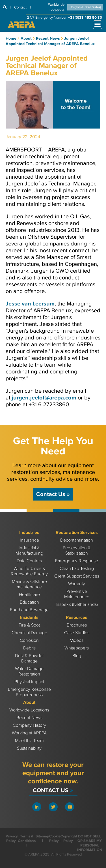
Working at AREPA (29, 733)
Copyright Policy (69, 839)
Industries (29, 533)
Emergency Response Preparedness (29, 692)
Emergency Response (77, 561)
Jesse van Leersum (30, 304)
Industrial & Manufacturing (29, 551)
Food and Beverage (29, 610)
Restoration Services (77, 533)
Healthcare (29, 595)
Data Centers (29, 561)
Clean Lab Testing (77, 569)
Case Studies (77, 633)
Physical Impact (29, 682)
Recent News (29, 718)
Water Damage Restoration (29, 672)
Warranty (77, 584)
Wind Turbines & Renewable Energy (29, 571)
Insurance (29, 540)
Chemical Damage (29, 633)
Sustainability (29, 748)
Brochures (77, 625)
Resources (77, 618)
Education (29, 602)
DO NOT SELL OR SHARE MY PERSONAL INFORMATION (90, 843)
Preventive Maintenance (77, 594)
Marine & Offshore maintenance (29, 584)
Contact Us (53, 494)
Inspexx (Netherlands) (77, 605)
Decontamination (77, 540)
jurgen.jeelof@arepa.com (44, 398)
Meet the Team (29, 741)
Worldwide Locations (29, 710)
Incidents (29, 618)
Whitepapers (77, 648)
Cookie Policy (55, 839)
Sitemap (42, 836)
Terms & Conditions (27, 839)
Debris (29, 648)
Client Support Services (77, 576)
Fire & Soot (29, 625)
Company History (29, 725)
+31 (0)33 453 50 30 (85, 18)
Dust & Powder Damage (29, 659)
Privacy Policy (12, 839)
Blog (77, 656)
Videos (77, 641)
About (29, 703)
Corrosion (29, 641)
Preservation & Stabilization (77, 551)
